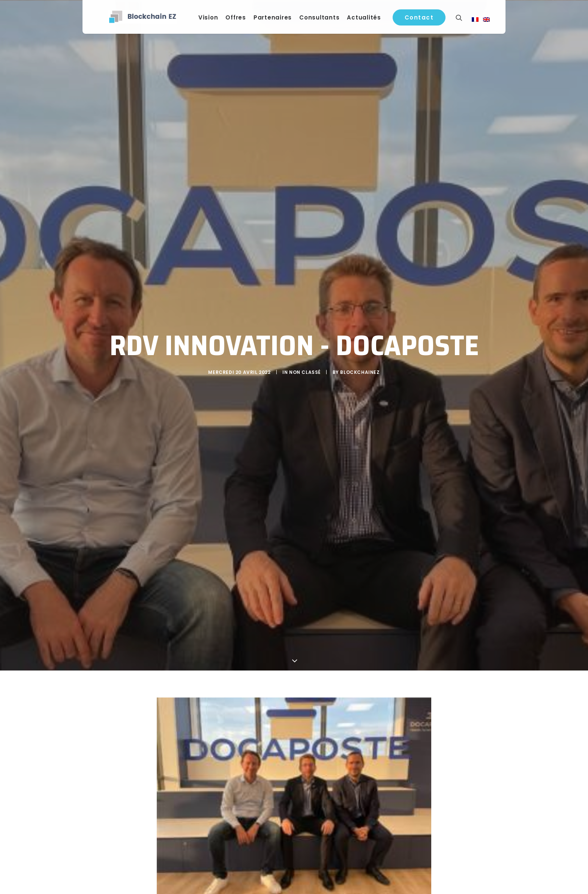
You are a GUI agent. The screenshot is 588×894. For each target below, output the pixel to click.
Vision (213, 19)
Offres (241, 19)
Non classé (305, 370)
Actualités (369, 19)
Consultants (324, 19)
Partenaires (277, 19)
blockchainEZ (360, 370)
